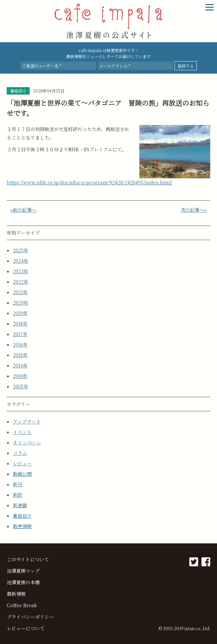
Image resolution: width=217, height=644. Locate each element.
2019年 (20, 313)
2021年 (20, 292)
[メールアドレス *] (135, 66)
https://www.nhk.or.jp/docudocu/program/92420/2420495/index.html (89, 182)
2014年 (20, 365)
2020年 (21, 303)
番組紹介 (22, 516)
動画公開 (22, 474)
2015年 (20, 355)
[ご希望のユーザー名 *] (58, 66)
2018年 (20, 324)
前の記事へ (25, 210)
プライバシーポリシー (30, 617)
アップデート (27, 421)
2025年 (21, 250)
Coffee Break (22, 605)
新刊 (18, 484)
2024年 (21, 261)
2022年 (21, 282)
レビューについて (26, 628)
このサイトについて (28, 559)
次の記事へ (192, 210)
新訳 (18, 495)
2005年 (21, 386)
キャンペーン (27, 442)
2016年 (20, 344)
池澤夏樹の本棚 (23, 582)
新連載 (20, 505)
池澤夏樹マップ (23, 571)
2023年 (21, 271)
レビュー (22, 463)
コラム (20, 453)
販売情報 (22, 526)
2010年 (20, 376)
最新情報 (16, 594)
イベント (22, 432)
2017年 (20, 334)
